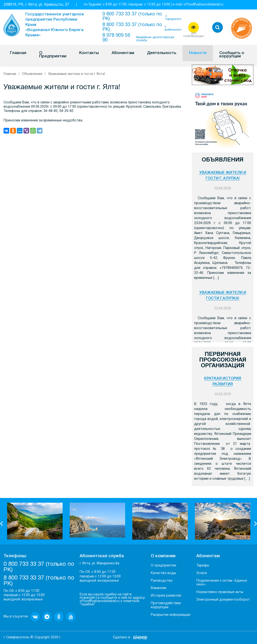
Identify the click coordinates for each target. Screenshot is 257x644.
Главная (18, 53)
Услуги (202, 573)
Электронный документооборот (223, 600)
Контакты (89, 53)
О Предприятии (53, 55)
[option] (35, 521)
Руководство (162, 581)
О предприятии (163, 566)
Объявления (32, 74)
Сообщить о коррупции (232, 55)
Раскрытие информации (171, 615)
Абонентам (123, 53)
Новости (198, 53)
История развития (166, 596)
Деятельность (162, 53)
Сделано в (122, 637)
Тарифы (203, 566)
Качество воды (163, 573)
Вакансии (158, 588)
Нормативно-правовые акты (220, 592)
